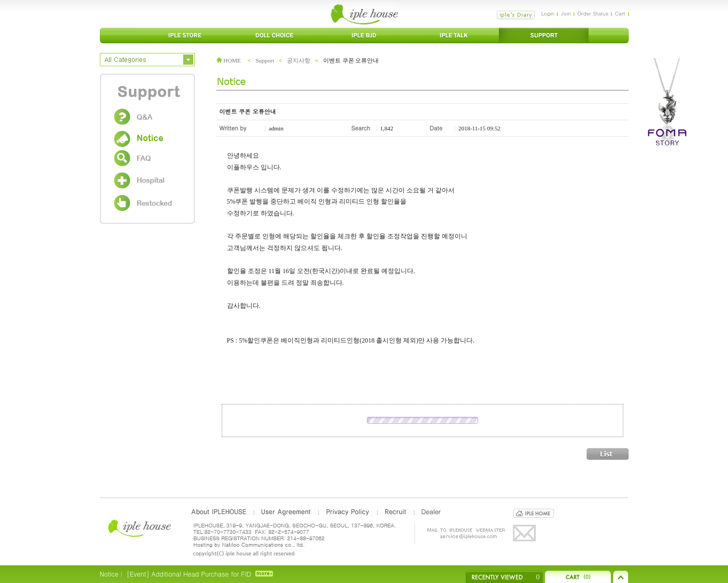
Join (566, 13)
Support (265, 60)
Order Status (593, 13)
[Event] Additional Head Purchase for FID (189, 574)
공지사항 (299, 60)
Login (548, 13)
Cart (620, 13)
